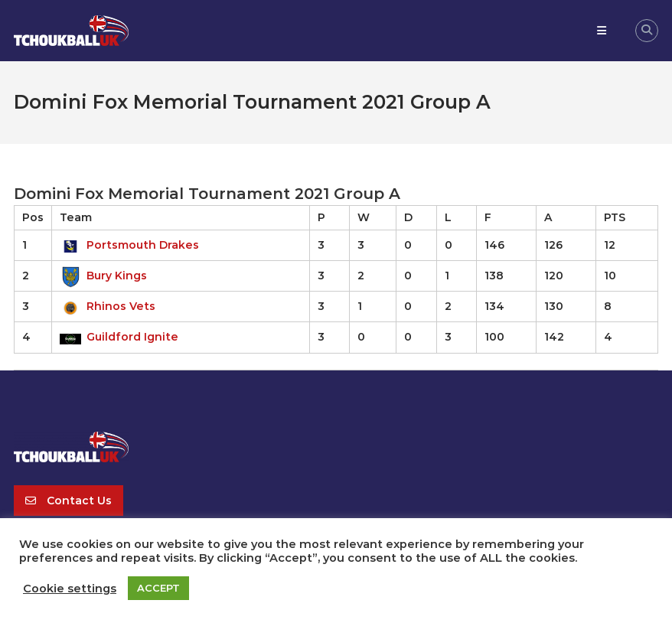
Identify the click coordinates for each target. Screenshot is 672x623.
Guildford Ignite (119, 337)
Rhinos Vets (108, 306)
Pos (33, 217)
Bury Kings (103, 276)
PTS (615, 217)
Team (76, 217)
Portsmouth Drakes (129, 245)
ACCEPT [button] (158, 588)
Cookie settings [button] (70, 589)
